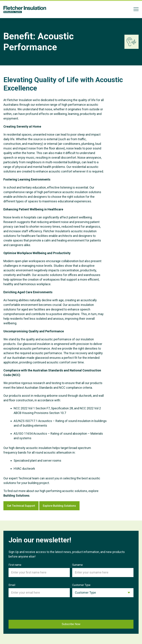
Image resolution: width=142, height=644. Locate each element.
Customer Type (81, 585)
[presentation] (34, 609)
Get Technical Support (26, 506)
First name (15, 565)
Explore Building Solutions (71, 506)
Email (12, 585)
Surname (77, 565)
